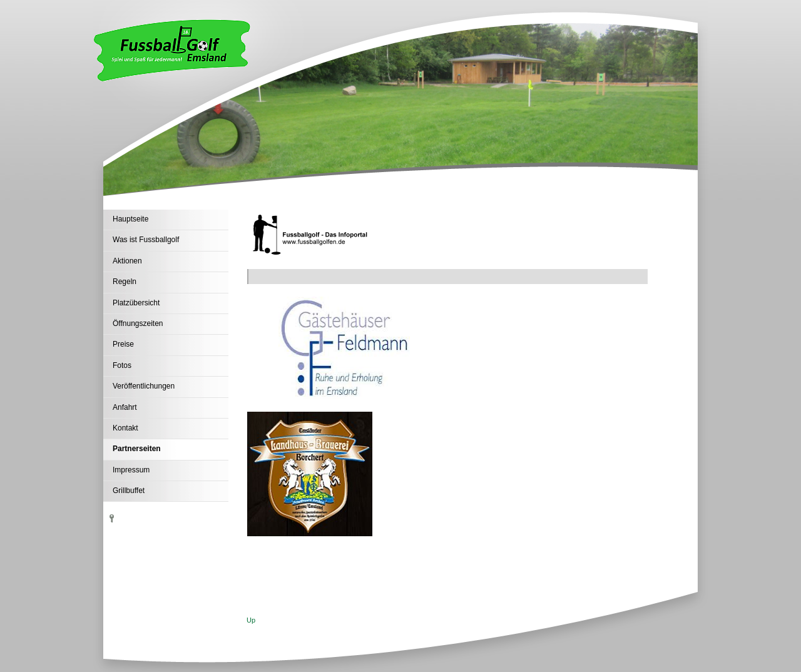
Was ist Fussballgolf (146, 240)
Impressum (131, 470)
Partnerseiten (137, 449)
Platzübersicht (136, 303)
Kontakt (125, 428)
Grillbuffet (129, 491)
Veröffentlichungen (144, 386)
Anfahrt (125, 407)
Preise (123, 344)
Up (251, 620)
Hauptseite (130, 219)
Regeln (125, 282)
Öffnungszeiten (138, 323)
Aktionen (127, 261)
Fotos (122, 365)
